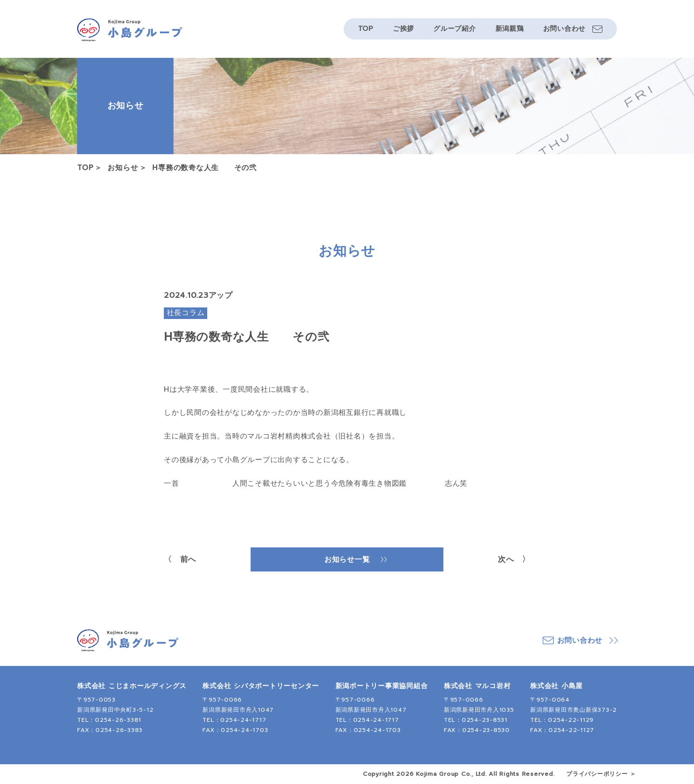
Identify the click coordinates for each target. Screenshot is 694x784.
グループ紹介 (455, 29)
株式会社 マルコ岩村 (477, 686)
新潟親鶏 (510, 29)
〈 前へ (180, 559)
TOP (366, 29)
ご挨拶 (403, 29)
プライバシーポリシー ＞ (601, 774)
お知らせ (123, 168)
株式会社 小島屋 (556, 686)
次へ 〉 (514, 559)
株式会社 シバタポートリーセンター (261, 686)
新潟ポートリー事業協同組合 (382, 686)
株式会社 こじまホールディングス (132, 686)
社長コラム (186, 313)
